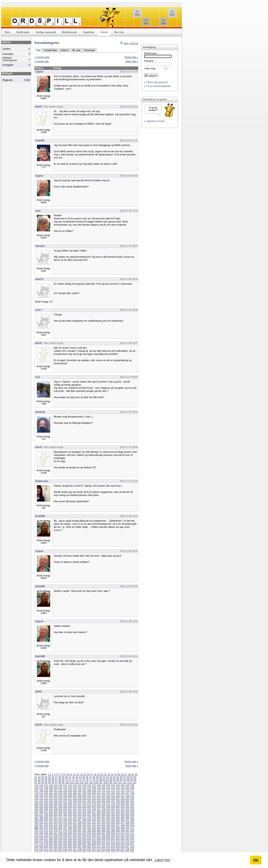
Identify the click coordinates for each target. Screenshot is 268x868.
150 (103, 788)
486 (103, 831)
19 (98, 774)
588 (89, 844)
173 (113, 790)
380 (98, 817)
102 (77, 782)
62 (39, 780)
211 (94, 796)
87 (125, 780)
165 (75, 790)
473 (41, 831)
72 (73, 780)
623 (56, 849)
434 (56, 825)
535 (36, 839)
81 (104, 780)
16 (88, 774)
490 (123, 831)
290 (70, 806)
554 (127, 839)
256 (108, 801)
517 (51, 836)
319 (108, 809)
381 (103, 817)
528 (103, 836)
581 (56, 844)
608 (84, 847)
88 (128, 780)
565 (80, 841)
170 (98, 790)
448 (123, 825)
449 (127, 825)
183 (60, 793)
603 (60, 847)
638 (127, 849)
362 (113, 815)
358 (94, 815)
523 (80, 836)
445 (108, 825)
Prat (38, 50)
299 (113, 806)
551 (113, 839)
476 (56, 831)
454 (51, 828)
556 (36, 841)
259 (123, 801)
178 (36, 793)
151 (108, 788)
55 (118, 777)
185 (70, 793)
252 (89, 801)
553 (123, 839)
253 (94, 801)
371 (56, 817)
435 (60, 825)
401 (98, 820)
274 (94, 804)
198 (132, 793)
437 (70, 825)
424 (108, 823)
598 (36, 847)
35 (49, 777)
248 (70, 801)
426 (118, 823)
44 (80, 777)
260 (127, 801)
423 (103, 823)
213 (103, 796)
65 (49, 780)
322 (123, 809)
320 (113, 809)
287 (56, 806)
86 (121, 780)
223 (51, 798)
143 (70, 788)
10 (68, 774)
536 (41, 839)
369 (46, 817)
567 (89, 841)
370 (51, 817)
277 (108, 804)
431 (41, 825)
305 (41, 809)
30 (136, 774)
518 (56, 836)
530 (113, 836)
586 (80, 844)
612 (103, 847)
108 (105, 782)
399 (89, 820)
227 (70, 798)
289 (65, 806)
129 (103, 785)
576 (132, 841)
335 (84, 812)
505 (94, 833)
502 (80, 833)
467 (113, 828)
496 (51, 833)
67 (56, 780)
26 (122, 774)
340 (108, 812)
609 (89, 847)
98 (60, 782)
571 (108, 841)
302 (127, 806)
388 (36, 820)
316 (94, 809)
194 (113, 793)
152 (113, 788)
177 (132, 790)
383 (113, 817)
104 (86, 782)
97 (56, 782)
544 (80, 839)
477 (60, 831)
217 (123, 796)
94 (46, 782)
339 (103, 812)
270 (75, 804)
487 (108, 831)
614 (113, 847)
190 (94, 793)
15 (85, 774)
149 (98, 788)
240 (132, 798)
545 (84, 839)
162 (60, 790)
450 (132, 825)
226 (65, 798)
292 (80, 806)
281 (127, 804)
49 (97, 777)
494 (41, 833)
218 (127, 796)
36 (53, 777)
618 (132, 847)
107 (101, 782)
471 (132, 828)
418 (80, 823)
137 (41, 788)
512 (127, 833)
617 (127, 847)
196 (123, 793)
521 (70, 836)
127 (94, 785)
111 (120, 782)
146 (84, 788)
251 (84, 801)
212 (98, 796)
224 (56, 798)
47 (90, 777)
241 (36, 801)
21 (105, 774)
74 (80, 780)
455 (56, 828)
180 (46, 793)
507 (103, 833)
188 (84, 793)
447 (118, 825)
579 (46, 844)
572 (113, 841)
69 (63, 780)
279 (118, 804)
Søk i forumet (131, 43)
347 (41, 815)
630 (89, 849)
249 (75, 801)
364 (123, 815)
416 (70, 823)
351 (60, 815)
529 (108, 836)
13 (78, 774)
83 (111, 780)
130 (108, 785)
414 (60, 823)
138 (46, 788)
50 (101, 777)
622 (51, 849)
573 (118, 841)
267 (60, 804)
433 (51, 825)
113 (129, 782)
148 (94, 788)
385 (123, 817)
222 (46, 798)
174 (118, 790)
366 (132, 815)
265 (51, 804)
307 (51, 809)
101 (72, 782)
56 (121, 777)
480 (75, 831)
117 (46, 785)
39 (63, 777)
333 (75, 812)
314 (84, 809)
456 (60, 828)
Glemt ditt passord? (157, 82)
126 (89, 785)
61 (36, 780)
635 (113, 849)
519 (60, 836)
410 (41, 823)
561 (60, 841)
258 (118, 801)
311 (70, 809)
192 (103, 793)
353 (70, 815)
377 (84, 817)
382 (108, 817)
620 (41, 849)
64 (46, 780)
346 (36, 815)
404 (113, 820)
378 (89, 817)
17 (92, 774)
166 (80, 790)
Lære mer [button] (162, 860)
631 (94, 849)
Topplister (89, 32)
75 (84, 780)
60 (135, 777)
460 (80, 828)
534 (132, 836)
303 (132, 806)
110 (115, 782)
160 (51, 790)
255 (103, 801)
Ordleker (65, 50)
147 (89, 788)
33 (43, 777)
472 (36, 831)
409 (36, 823)
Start (7, 32)
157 (36, 790)
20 (102, 774)
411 (46, 823)
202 (51, 796)
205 (65, 796)
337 (94, 812)
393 (60, 820)
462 (89, 828)
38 (60, 777)
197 (127, 793)
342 (118, 812)
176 (127, 790)
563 (70, 841)
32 (39, 777)
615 (118, 847)
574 (123, 841)
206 (70, 796)
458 (70, 828)
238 (123, 798)
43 (77, 777)
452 (41, 828)
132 (118, 785)
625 (65, 849)
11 (71, 774)
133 (123, 785)
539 (56, 839)
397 (80, 820)
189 (89, 793)
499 (65, 833)
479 (70, 831)
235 (108, 798)
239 (127, 798)
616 (123, 847)
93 (43, 782)
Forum (104, 32)
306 (46, 809)
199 (36, 796)
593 (113, 844)
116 (41, 785)
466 (108, 828)
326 (41, 812)
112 (125, 782)
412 (51, 823)
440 (84, 825)
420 (89, 823)
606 (75, 847)
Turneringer (89, 50)
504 (89, 833)
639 (132, 849)
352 (65, 815)
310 (65, 809)
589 (94, 844)
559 (51, 841)
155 (127, 788)
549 (103, 839)
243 (46, 801)
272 (84, 804)
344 (127, 812)
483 (89, 831)
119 (56, 785)
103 (82, 782)
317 (98, 809)
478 (65, 831)
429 (132, 823)
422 (98, 823)
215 (113, 796)
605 (70, 847)
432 (46, 825)
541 (65, 839)
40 (67, 777)
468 (118, 828)
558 (46, 841)
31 (36, 777)
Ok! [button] (256, 860)
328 (51, 812)
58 (128, 777)
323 (127, 809)
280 (123, 804)
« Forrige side (42, 57)
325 (36, 812)
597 (132, 844)
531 (118, 836)
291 (75, 806)
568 (94, 841)
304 (36, 809)
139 (51, 788)
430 (36, 825)
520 (65, 836)
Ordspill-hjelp (50, 50)
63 (43, 780)
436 (65, 825)
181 (51, 793)
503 (84, 833)
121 (65, 785)
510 (118, 833)
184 (65, 793)
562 (65, 841)
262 (36, 804)
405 (118, 820)
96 (53, 782)
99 (63, 782)
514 (36, 836)
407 (127, 820)
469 (123, 828)
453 (46, 828)
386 (127, 817)
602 (56, 847)
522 (75, 836)
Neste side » (131, 57)
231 (89, 798)
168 (89, 790)
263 (41, 804)
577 (36, 844)
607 (80, 847)
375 (75, 817)
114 (134, 782)
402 (103, 820)
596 (127, 844)
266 (56, 804)
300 (118, 806)
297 (103, 806)
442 (94, 825)
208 (80, 796)
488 (113, 831)
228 (75, 798)
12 (75, 774)
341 (113, 812)
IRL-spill (76, 50)
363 (118, 815)
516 (46, 836)
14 (81, 774)
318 (103, 809)
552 (118, 839)
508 (108, 833)
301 (123, 806)
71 (70, 780)
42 (73, 777)
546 (89, 839)
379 (94, 817)
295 (94, 806)
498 (60, 833)
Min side (119, 32)
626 (70, 849)
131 (113, 785)
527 (98, 836)
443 (98, 825)
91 (36, 782)
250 (80, 801)
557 (41, 841)
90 (135, 780)
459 (75, 828)
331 (65, 812)
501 (75, 833)
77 (90, 780)
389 (41, 820)
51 (104, 777)
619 (36, 849)
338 (98, 812)
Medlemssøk (69, 32)
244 (51, 801)
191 (98, 793)
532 (123, 836)
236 (113, 798)
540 (60, 839)
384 (118, 817)
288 (60, 806)
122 (70, 785)
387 (132, 817)
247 (65, 801)
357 (89, 815)
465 (103, 828)
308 (56, 809)
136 (36, 788)
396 (75, 820)
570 (103, 841)
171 (103, 790)
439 (80, 825)
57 (125, 777)
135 (132, 785)
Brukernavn (151, 53)
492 (132, 831)
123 (75, 785)
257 (113, 801)
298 (108, 806)
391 (51, 820)
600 (46, 847)
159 (46, 790)
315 (89, 809)
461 (84, 828)
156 (132, 788)
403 (108, 820)
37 (56, 777)
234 (103, 798)
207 (75, 796)
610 (94, 847)
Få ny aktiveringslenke (159, 86)
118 (51, 785)
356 (84, 815)
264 (46, 804)
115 (36, 785)
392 (56, 820)
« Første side (42, 61)
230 (84, 798)
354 (75, 815)
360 (103, 815)
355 (80, 815)
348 (46, 815)
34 (46, 777)
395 (70, 820)
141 (60, 788)
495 (46, 833)
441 (89, 825)
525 (89, 836)
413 (56, 823)
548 (98, 839)
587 (84, 844)
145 (80, 788)
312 (75, 809)
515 (41, 836)
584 (70, 844)
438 (75, 825)
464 (98, 828)
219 (132, 796)
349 (51, 815)
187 (80, 793)
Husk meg (150, 68)
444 (103, 825)
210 (89, 796)
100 (67, 782)
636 (118, 849)
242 (41, 801)
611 (98, 847)
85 (118, 780)
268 (65, 804)
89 (132, 780)
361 (108, 815)
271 (80, 804)
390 (46, 820)
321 (118, 809)
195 (118, 793)
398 (84, 820)
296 (98, 806)
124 (80, 785)
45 (84, 777)
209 (84, 796)
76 (87, 780)
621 (46, 849)
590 (98, 844)
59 (132, 777)
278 (113, 804)
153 (118, 788)
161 (56, 790)
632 (98, 849)
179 (41, 793)
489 (118, 831)
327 (46, 812)
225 (60, 798)
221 (41, 798)
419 (84, 823)
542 (70, 839)
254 (98, 801)
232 (94, 798)
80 (101, 780)
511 (123, 833)
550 (108, 839)
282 (132, 804)
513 (132, 833)
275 (98, 804)
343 (123, 812)
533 (127, 836)
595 (123, 844)
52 (108, 777)
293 (84, 806)
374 (70, 817)
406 (123, 820)
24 (115, 774)
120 (60, 785)
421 (94, 823)
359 (98, 815)
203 (56, 796)
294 (89, 806)
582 (60, 844)
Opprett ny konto (156, 121)
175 (123, 790)
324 (132, 809)
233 (98, 798)
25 (119, 774)
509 (113, 833)
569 (98, 841)
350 (56, 815)
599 (41, 847)
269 (70, 804)
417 (75, 823)
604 (65, 847)
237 (118, 798)
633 (103, 849)
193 (108, 793)
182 (56, 793)
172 (108, 790)
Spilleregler (23, 32)
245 (56, 801)
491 (127, 831)
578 (41, 844)
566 (84, 841)
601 (51, 847)
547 (94, 839)
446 (113, 825)
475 (51, 831)
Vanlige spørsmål (46, 32)
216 (118, 796)
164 (70, 790)
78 (94, 780)
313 (80, 809)
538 (51, 839)
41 (70, 777)
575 (127, 841)
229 (80, 798)
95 (49, 782)
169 (94, 790)
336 (89, 812)
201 (46, 796)
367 (36, 817)
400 (94, 820)
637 (123, 849)
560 (56, 841)
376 (80, 817)
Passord (149, 61)
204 (60, 796)
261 (132, 801)
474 (46, 831)
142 (65, 788)
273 (89, 804)
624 (60, 849)
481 (80, 831)
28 (129, 774)
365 (127, 815)
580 (51, 844)
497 (56, 833)
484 (94, 831)
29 (133, 774)
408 (132, 820)
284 (41, 806)
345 (132, 812)
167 (84, 790)
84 (114, 780)
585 (75, 844)
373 (65, 817)
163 (65, 790)
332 (70, 812)
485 (98, 831)
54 (114, 777)
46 (87, 777)
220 (36, 798)
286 (51, 806)
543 (75, 839)
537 (46, 839)
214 (108, 796)
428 (127, 823)
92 (39, 782)
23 (112, 774)
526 (94, 836)
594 (118, 844)
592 (108, 844)
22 (109, 774)
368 (41, 817)
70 (67, 780)
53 (111, 777)
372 (60, 817)
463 (94, 828)
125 (84, 785)
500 (70, 833)
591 (103, 844)
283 (36, 806)
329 (56, 812)
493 (36, 833)
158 (41, 790)
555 (132, 839)
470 (127, 828)
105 (91, 782)
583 (65, 844)
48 (94, 777)
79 (97, 780)
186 (75, 793)
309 (60, 809)
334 (80, 812)
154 (123, 788)
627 (75, 849)
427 (123, 823)
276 (103, 804)
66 (53, 780)
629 (84, 849)
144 (75, 788)
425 (113, 823)
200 (41, 796)
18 (95, 774)
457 (65, 828)
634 (108, 849)
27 (126, 774)
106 (96, 782)
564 (75, 841)
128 (98, 785)
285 (46, 806)
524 (84, 836)
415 (65, 823)
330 (60, 812)
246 (60, 801)
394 (65, 820)
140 (56, 788)
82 (108, 780)
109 (110, 782)
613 (108, 847)
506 (98, 833)
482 (84, 831)
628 (80, 849)
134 (127, 785)
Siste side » (132, 61)
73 (77, 780)
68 (60, 780)
